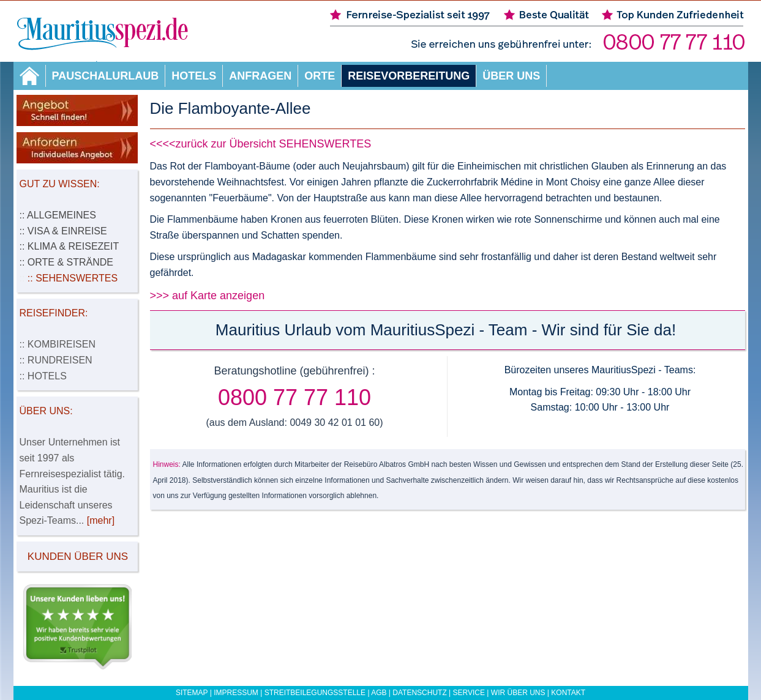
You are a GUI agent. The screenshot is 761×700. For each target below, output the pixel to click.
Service (469, 693)
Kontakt (568, 693)
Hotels (194, 76)
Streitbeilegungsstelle (315, 693)
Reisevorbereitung (409, 76)
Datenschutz (419, 693)
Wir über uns (518, 693)
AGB (379, 693)
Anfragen (260, 76)
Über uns (511, 76)
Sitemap (192, 693)
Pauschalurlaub (106, 76)
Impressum (236, 693)
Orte (320, 76)
